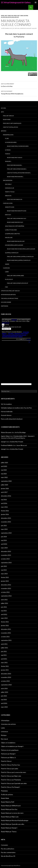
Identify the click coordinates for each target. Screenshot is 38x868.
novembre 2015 (6, 522)
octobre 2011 (5, 637)
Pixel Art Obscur (7, 16)
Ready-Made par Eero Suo (15, 222)
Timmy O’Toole (10, 192)
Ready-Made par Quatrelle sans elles (19, 260)
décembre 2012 (6, 585)
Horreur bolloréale (7, 412)
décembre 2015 (6, 518)
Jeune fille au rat (22, 445)
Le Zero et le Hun (19, 85)
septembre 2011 (6, 640)
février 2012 (5, 622)
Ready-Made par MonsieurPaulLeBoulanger (21, 249)
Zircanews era (8, 180)
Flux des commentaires (8, 852)
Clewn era (6, 268)
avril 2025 (4, 466)
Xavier (7, 264)
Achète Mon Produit (17, 442)
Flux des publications (8, 849)
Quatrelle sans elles (12, 253)
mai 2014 (4, 540)
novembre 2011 (6, 633)
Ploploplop (14, 17)
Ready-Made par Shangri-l (15, 177)
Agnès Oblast (5, 436)
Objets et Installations (10, 127)
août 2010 (4, 688)
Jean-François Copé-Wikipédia (15, 226)
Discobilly (8, 184)
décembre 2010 (6, 674)
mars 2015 (4, 529)
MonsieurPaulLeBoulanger (14, 245)
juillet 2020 (5, 485)
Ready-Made (7, 119)
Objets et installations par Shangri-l (19, 173)
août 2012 (4, 600)
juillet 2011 (5, 648)
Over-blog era (8, 203)
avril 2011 (4, 659)
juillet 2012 (5, 603)
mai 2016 (4, 500)
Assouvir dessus (6, 415)
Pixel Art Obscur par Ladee (16, 276)
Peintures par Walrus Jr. (15, 199)
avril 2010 (4, 703)
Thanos (8, 154)
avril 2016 (4, 503)
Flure (7, 139)
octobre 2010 (5, 681)
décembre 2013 (6, 551)
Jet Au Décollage (20, 432)
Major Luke (9, 237)
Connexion (4, 845)
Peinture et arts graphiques (12, 123)
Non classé (4, 739)
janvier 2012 (5, 625)
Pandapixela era (8, 135)
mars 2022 (4, 477)
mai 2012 (4, 611)
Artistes (4, 131)
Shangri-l (8, 161)
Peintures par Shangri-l (15, 165)
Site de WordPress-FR (8, 856)
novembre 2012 (6, 588)
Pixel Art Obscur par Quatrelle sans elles (20, 257)
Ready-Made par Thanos (15, 158)
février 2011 (5, 666)
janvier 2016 (5, 514)
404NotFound (10, 207)
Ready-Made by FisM (8, 802)
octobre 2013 (5, 559)
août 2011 (4, 644)
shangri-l (4, 442)
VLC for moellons (6, 404)
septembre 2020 (6, 481)
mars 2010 (4, 707)
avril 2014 (4, 544)
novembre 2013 (6, 555)
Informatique (5, 720)
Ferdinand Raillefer (7, 445)
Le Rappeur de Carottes (12, 234)
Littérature (5, 732)
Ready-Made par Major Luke (16, 241)
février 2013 (5, 577)
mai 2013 (4, 570)
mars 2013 (4, 574)
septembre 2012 (6, 596)
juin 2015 (4, 526)
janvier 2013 (5, 581)
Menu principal (36, 2)
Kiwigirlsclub (10, 188)
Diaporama (5, 306)
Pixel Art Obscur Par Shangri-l (17, 169)
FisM (6, 287)
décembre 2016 (6, 496)
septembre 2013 (6, 563)
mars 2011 (4, 663)
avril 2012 (4, 614)
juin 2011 (4, 651)
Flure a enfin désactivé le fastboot (12, 419)
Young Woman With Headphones (19, 92)
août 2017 (4, 492)
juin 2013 (4, 566)
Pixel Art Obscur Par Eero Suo (17, 218)
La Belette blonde (11, 230)
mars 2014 (4, 548)
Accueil (3, 108)
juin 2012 (4, 607)
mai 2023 (4, 474)
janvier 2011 (5, 670)
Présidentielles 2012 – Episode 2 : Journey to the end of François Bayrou (18, 437)
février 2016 (5, 511)
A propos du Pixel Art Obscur (10, 291)
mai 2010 (4, 700)
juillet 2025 (5, 463)
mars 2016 (4, 507)
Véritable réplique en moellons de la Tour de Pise (16, 408)
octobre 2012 (5, 592)
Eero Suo (8, 215)
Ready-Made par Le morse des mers (18, 146)
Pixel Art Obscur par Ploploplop (18, 283)
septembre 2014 (6, 533)
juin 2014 (4, 537)
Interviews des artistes (8, 295)
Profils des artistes (7, 795)
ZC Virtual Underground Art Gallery (16, 2)
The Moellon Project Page (10, 298)
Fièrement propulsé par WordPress (11, 865)
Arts (2, 112)
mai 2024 (4, 470)
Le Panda (8, 150)
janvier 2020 (5, 488)
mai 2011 (4, 655)
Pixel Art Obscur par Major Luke (11, 776)
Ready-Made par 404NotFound (17, 211)
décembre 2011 (6, 629)
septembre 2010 (6, 685)
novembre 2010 (6, 677)
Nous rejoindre (6, 302)
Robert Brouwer (6, 432)
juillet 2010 (5, 692)
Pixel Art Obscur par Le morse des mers (14, 772)
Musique (4, 735)
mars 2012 (4, 618)
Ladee (7, 272)
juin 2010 (4, 696)
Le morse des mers (11, 142)
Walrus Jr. (8, 196)
